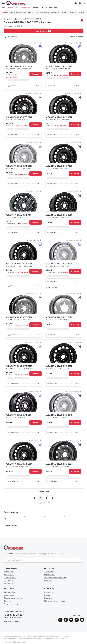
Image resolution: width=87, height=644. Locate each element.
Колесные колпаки (43, 13)
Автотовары (54, 8)
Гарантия (72, 13)
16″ (65, 516)
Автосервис (36, 8)
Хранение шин (49, 575)
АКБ (16, 8)
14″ (25, 516)
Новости (48, 595)
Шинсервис (16, 3)
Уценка (65, 13)
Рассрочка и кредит (12, 604)
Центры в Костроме (12, 621)
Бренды (31, 13)
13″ (5, 516)
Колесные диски (10, 578)
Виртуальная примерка (18, 13)
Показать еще (43, 491)
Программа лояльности (13, 598)
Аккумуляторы (9, 581)
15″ (45, 516)
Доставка (7, 601)
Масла (45, 8)
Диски (10, 8)
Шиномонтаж (25, 8)
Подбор (5, 13)
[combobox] (42, 560)
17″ (5, 519)
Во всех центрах (74, 37)
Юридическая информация (55, 601)
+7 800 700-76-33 (13, 615)
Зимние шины (9, 572)
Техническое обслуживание (55, 578)
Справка (81, 13)
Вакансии (48, 598)
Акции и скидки (10, 595)
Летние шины (9, 575)
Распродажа (56, 13)
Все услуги (48, 581)
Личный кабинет (10, 592)
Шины (4, 8)
